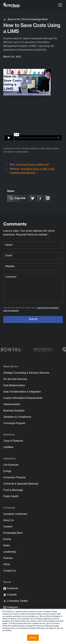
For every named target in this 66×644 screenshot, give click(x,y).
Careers (8, 527)
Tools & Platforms (13, 441)
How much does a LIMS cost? (33, 165)
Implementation (12, 404)
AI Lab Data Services (15, 379)
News (7, 546)
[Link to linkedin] (48, 198)
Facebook (13, 589)
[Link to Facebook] (40, 198)
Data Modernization (14, 386)
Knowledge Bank (13, 533)
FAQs (6, 565)
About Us (9, 520)
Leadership (10, 552)
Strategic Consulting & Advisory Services (26, 373)
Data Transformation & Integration (22, 392)
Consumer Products (14, 478)
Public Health (11, 497)
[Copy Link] (18, 198)
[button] (60, 5)
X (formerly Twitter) (18, 601)
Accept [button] (33, 638)
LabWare (8, 447)
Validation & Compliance (17, 417)
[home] (12, 5)
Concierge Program (14, 423)
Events (7, 539)
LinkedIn (12, 595)
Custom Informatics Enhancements (23, 398)
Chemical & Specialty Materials (21, 484)
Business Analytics (14, 411)
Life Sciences (11, 465)
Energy (7, 471)
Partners (8, 558)
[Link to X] (33, 198)
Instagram (13, 607)
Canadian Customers (15, 514)
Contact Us (10, 571)
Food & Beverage (13, 490)
